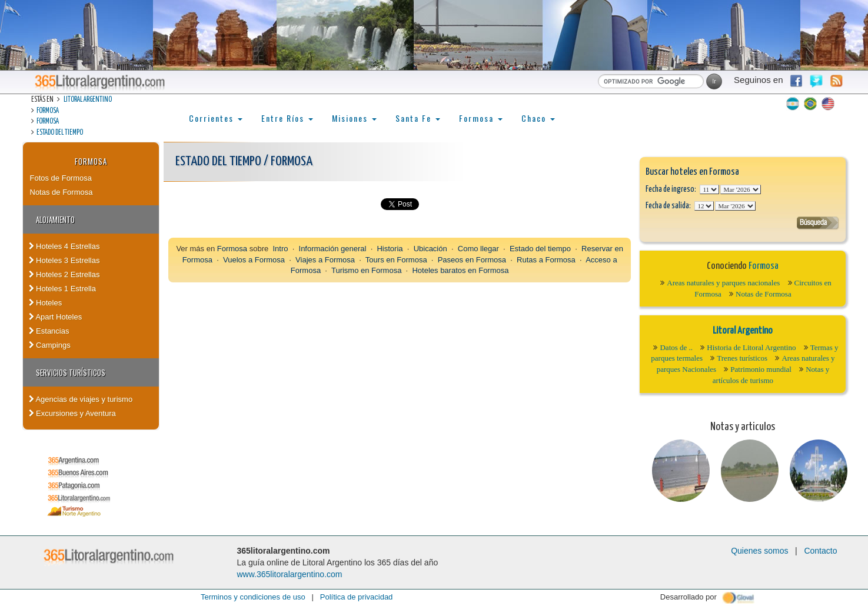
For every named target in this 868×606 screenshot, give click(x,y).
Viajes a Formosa (325, 260)
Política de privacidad (357, 597)
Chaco (538, 118)
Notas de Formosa (61, 192)
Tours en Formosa (396, 260)
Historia (390, 249)
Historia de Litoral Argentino (751, 347)
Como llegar (478, 249)
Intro (280, 249)
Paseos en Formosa (472, 260)
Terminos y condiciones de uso (253, 597)
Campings (50, 345)
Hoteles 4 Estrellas (64, 246)
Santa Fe (418, 118)
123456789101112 (741, 189)
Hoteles (46, 303)
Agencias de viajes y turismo (81, 399)
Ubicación (430, 249)
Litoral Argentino (88, 100)
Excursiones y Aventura (72, 413)
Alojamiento (55, 219)
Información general (333, 249)
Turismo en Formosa (366, 270)
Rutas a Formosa (546, 260)
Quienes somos (759, 551)
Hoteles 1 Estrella (63, 289)
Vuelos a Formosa (254, 260)
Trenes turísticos (742, 358)
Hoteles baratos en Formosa (460, 270)
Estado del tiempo (60, 133)
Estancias (49, 331)
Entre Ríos (287, 118)
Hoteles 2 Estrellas (64, 274)
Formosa (48, 111)
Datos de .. (676, 347)
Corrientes (216, 118)
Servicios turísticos (71, 372)
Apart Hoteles (56, 317)
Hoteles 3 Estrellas (64, 260)
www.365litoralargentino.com (290, 574)
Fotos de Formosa (61, 178)
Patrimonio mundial (761, 369)
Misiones (354, 118)
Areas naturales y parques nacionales (723, 283)
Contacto (820, 551)
